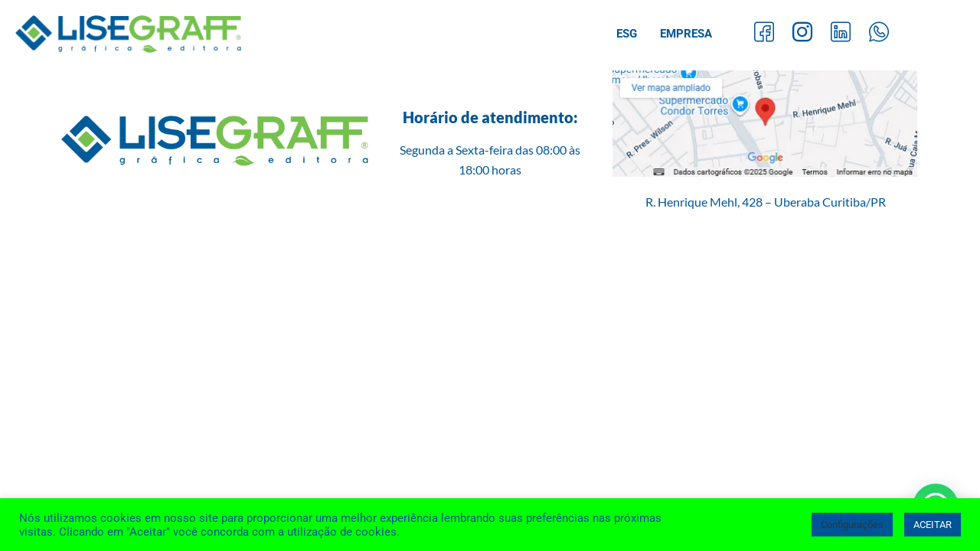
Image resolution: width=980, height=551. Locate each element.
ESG (627, 34)
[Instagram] (802, 34)
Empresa (686, 34)
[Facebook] (764, 34)
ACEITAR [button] (933, 525)
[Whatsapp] (879, 34)
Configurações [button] (852, 525)
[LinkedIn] (841, 34)
